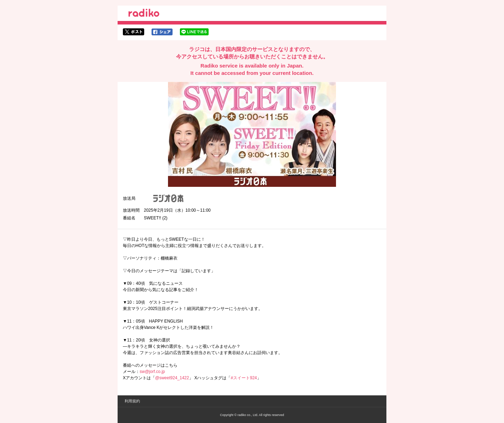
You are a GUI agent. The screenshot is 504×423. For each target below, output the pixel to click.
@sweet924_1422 (172, 378)
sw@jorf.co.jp (152, 372)
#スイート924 (244, 378)
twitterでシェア (134, 32)
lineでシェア (194, 32)
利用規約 (132, 401)
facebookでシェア (162, 32)
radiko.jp (144, 14)
